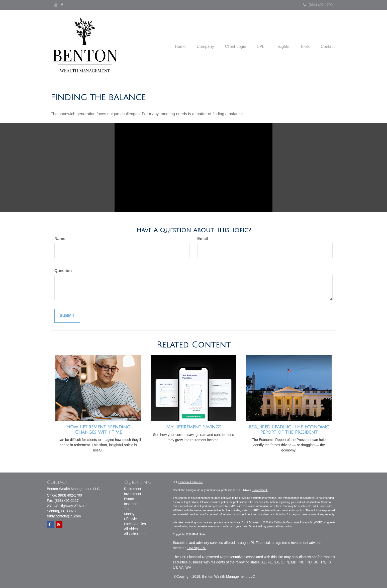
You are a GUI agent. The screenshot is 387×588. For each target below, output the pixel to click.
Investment (133, 494)
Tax (127, 509)
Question (63, 271)
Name (60, 239)
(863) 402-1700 (318, 5)
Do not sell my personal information (270, 526)
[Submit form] (67, 316)
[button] (197, 47)
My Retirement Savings (194, 427)
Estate (129, 499)
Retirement (133, 489)
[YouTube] (56, 5)
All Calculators (135, 534)
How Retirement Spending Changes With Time (98, 430)
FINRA (192, 548)
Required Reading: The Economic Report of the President (289, 430)
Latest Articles (135, 524)
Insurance (132, 504)
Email (203, 239)
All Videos (132, 529)
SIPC (202, 548)
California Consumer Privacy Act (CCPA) (299, 522)
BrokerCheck (260, 490)
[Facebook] (62, 5)
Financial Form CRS (191, 482)
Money (129, 514)
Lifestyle (130, 519)
